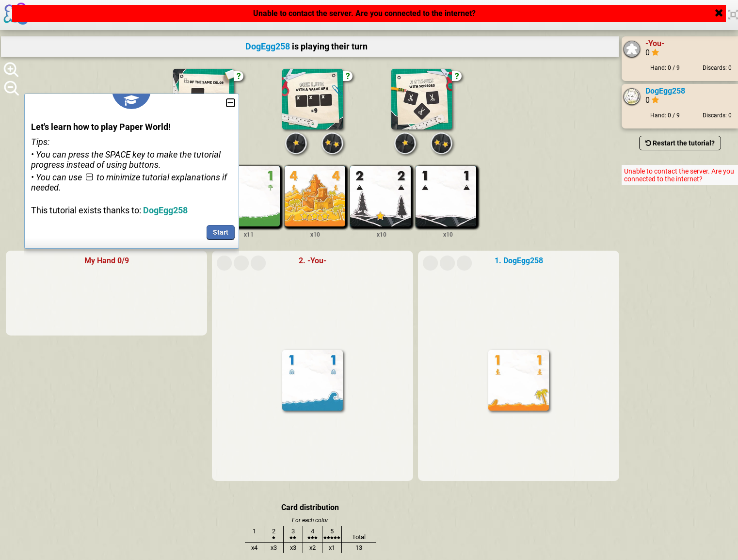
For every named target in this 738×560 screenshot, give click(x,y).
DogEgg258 (665, 91)
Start (221, 232)
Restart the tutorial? (680, 143)
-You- (655, 43)
